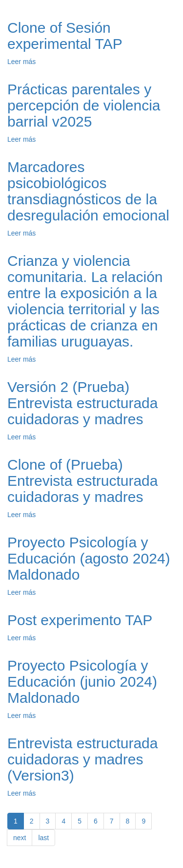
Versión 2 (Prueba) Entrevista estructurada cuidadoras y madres (82, 403)
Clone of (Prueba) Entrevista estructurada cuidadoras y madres (82, 481)
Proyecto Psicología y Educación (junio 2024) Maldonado (82, 682)
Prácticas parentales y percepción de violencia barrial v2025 (84, 105)
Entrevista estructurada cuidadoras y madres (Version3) (82, 759)
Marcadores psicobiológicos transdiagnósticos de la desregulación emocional (88, 191)
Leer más (21, 62)
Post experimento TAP (80, 620)
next (20, 838)
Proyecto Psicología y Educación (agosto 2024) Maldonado (89, 558)
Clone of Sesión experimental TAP (65, 36)
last (43, 838)
